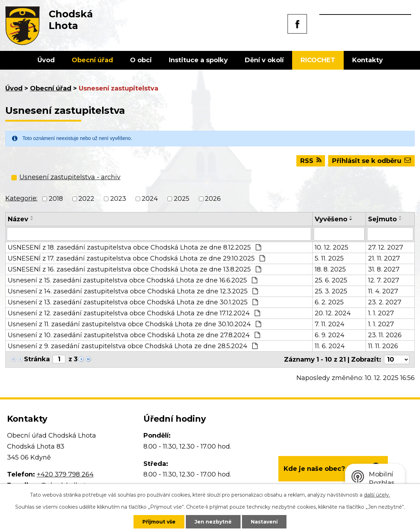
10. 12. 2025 (332, 247)
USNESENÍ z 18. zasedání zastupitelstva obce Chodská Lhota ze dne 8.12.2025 (134, 247)
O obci (141, 60)
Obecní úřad (92, 60)
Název (18, 219)
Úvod (46, 60)
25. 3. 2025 (331, 291)
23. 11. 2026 (385, 335)
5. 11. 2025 (329, 258)
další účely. (377, 495)
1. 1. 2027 (381, 313)
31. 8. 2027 (384, 269)
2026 (213, 199)
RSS (311, 161)
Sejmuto (382, 219)
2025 (182, 199)
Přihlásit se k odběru (371, 161)
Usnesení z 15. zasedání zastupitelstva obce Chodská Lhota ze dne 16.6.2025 (132, 280)
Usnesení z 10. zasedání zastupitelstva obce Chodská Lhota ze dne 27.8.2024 (134, 335)
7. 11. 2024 (330, 324)
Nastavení (264, 522)
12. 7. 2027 (384, 280)
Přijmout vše (159, 522)
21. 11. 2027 (384, 258)
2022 (86, 199)
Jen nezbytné (213, 522)
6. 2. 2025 (329, 302)
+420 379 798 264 (65, 474)
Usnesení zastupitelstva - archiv (70, 177)
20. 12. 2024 (333, 313)
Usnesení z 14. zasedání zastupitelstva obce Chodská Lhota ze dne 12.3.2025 (133, 291)
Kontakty (368, 60)
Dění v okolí (264, 60)
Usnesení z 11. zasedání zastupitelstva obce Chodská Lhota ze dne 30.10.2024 (134, 324)
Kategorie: (21, 198)
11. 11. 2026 (383, 346)
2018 (56, 199)
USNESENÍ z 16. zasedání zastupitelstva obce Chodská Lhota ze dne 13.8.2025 (134, 269)
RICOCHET (318, 60)
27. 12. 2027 (386, 247)
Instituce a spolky (198, 60)
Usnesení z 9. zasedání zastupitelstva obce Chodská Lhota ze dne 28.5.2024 (133, 346)
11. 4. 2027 (383, 291)
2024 (150, 199)
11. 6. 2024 (330, 346)
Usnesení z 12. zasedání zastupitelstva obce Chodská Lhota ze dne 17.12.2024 (134, 313)
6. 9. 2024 (330, 335)
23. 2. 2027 (385, 302)
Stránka (37, 359)
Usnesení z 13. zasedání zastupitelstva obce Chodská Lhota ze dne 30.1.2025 (133, 302)
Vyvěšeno (331, 219)
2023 (118, 199)
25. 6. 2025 (331, 280)
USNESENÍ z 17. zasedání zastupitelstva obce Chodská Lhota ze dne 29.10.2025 (136, 258)
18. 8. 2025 (330, 269)
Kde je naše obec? (314, 469)
